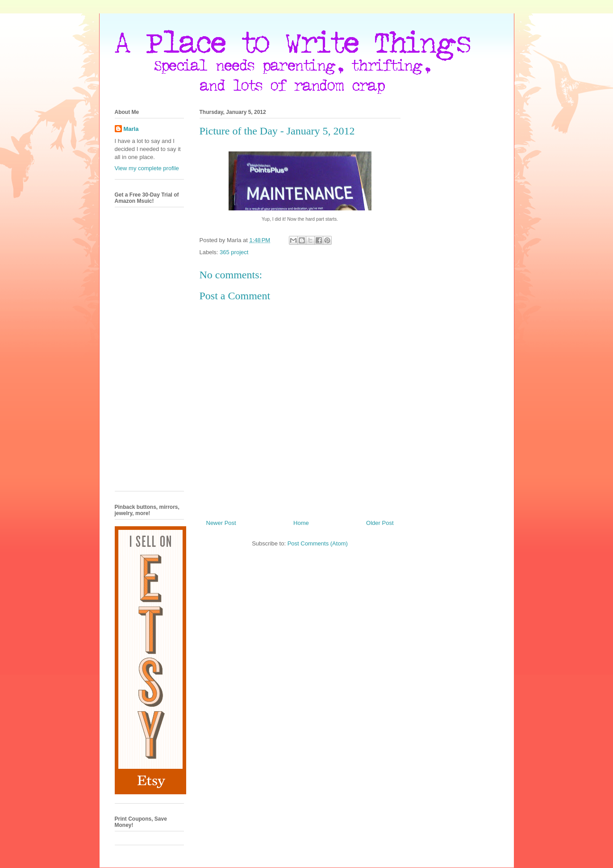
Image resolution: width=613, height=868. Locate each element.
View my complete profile (147, 168)
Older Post (380, 523)
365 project (234, 252)
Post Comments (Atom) (318, 543)
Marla (131, 129)
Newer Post (221, 523)
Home (301, 523)
